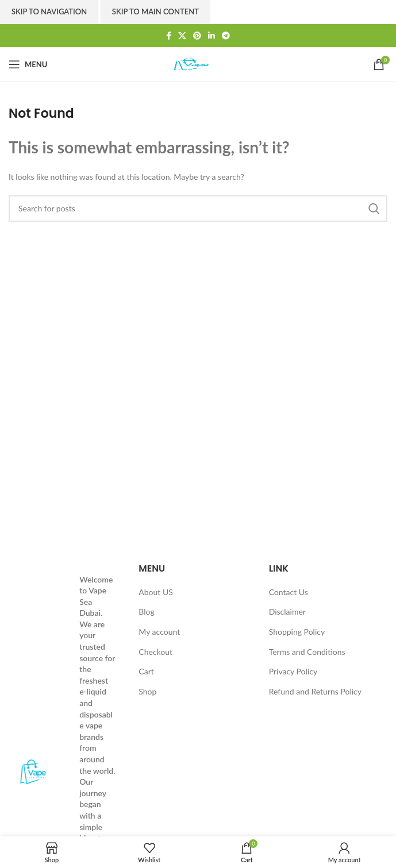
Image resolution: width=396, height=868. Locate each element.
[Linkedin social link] (212, 36)
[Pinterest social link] (197, 36)
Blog (146, 612)
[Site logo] (198, 63)
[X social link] (182, 36)
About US (156, 592)
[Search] (198, 209)
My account (159, 632)
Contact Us (289, 592)
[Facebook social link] (169, 36)
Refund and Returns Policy (315, 691)
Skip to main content (155, 11)
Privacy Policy (293, 671)
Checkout (155, 652)
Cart (146, 671)
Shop (147, 691)
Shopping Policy (297, 632)
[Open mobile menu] (28, 64)
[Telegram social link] (226, 36)
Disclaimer (287, 612)
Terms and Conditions (307, 652)
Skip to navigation (49, 11)
